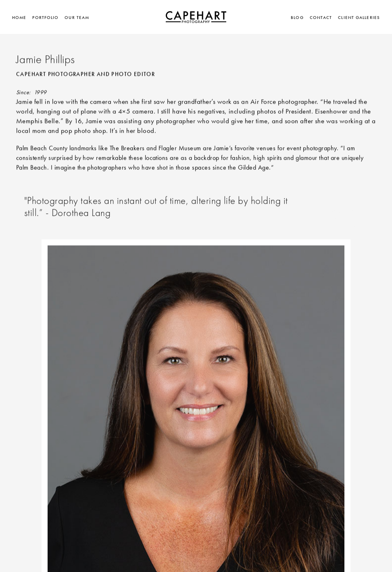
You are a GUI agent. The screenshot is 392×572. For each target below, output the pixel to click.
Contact (321, 17)
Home (19, 17)
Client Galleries (359, 17)
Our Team (77, 17)
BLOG (297, 17)
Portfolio (45, 17)
